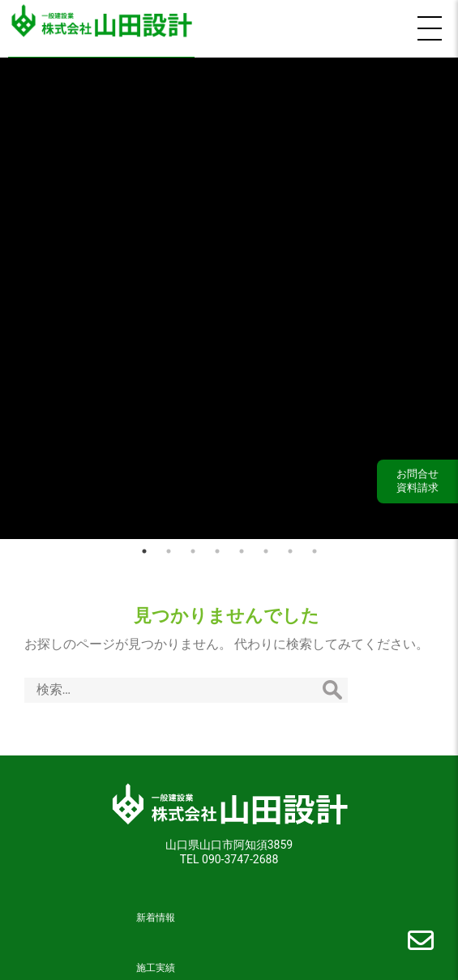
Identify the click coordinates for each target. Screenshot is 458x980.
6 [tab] (266, 545)
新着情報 (156, 912)
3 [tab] (193, 545)
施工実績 (156, 962)
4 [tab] (217, 545)
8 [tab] (315, 545)
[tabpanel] (229, 295)
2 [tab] (169, 545)
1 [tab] (144, 545)
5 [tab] (242, 545)
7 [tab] (290, 545)
